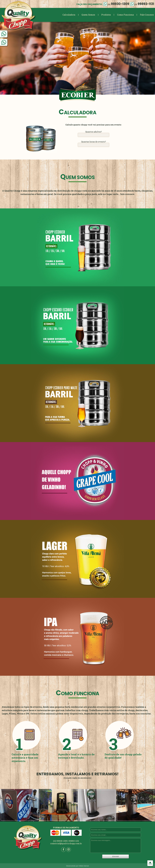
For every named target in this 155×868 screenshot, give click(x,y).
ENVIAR (116, 856)
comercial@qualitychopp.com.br (66, 843)
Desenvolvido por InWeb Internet (77, 866)
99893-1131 (142, 4)
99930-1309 (116, 4)
